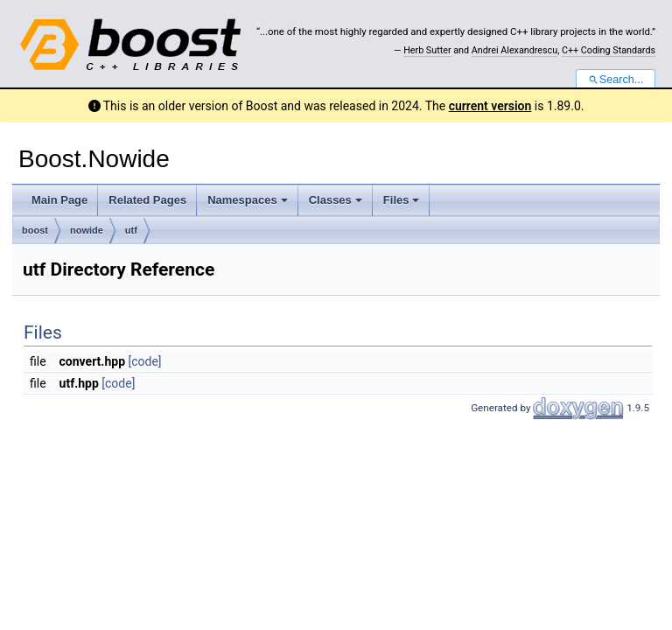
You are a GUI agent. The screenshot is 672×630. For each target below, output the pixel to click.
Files (402, 200)
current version (490, 106)
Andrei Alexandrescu (514, 50)
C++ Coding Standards (609, 50)
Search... (616, 80)
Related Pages (147, 200)
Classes (336, 200)
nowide (87, 230)
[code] (145, 361)
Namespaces (248, 200)
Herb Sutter (427, 50)
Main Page (59, 200)
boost (35, 230)
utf (131, 230)
